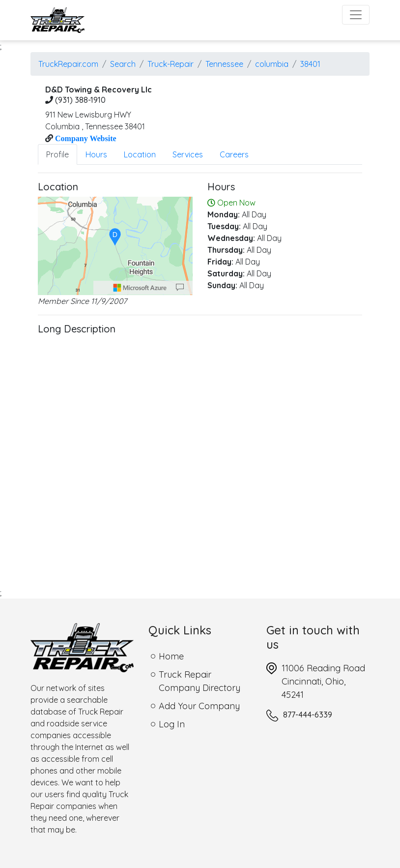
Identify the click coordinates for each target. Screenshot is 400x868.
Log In (172, 724)
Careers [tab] (234, 154)
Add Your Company (199, 706)
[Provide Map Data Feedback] (180, 288)
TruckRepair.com (68, 64)
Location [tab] (140, 154)
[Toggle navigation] (356, 15)
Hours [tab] (96, 154)
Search (123, 64)
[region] (115, 246)
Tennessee (224, 64)
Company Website (85, 138)
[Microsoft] (140, 288)
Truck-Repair (171, 64)
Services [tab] (188, 154)
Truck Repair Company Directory (200, 681)
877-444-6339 (308, 715)
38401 (310, 64)
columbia (272, 64)
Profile (57, 154)
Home (171, 656)
